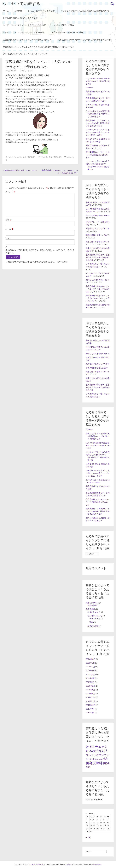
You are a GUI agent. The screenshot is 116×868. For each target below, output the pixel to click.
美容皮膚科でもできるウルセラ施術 (68, 32)
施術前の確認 (93, 626)
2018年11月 (91, 697)
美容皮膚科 (31, 157)
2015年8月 (90, 713)
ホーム (6, 11)
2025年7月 (90, 663)
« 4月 (88, 837)
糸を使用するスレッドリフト (98, 229)
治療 (24, 157)
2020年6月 (91, 690)
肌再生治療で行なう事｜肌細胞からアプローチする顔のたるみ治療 (98, 257)
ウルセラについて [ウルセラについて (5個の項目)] (96, 755)
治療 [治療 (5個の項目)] (105, 759)
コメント (10, 192)
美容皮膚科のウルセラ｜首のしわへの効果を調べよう (27, 40)
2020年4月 (91, 694)
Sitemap (19, 11)
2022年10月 (91, 674)
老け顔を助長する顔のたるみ (98, 215)
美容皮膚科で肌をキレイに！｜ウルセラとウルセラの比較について (98, 289)
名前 (9, 220)
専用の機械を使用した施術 (97, 235)
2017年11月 (91, 701)
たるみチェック (94, 612)
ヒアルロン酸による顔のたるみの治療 (20, 18)
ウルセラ (44, 157)
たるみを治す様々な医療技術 (41, 11)
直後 (50, 157)
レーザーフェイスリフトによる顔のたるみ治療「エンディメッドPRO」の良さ (39, 25)
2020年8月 (90, 686)
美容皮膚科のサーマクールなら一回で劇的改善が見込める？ (85, 40)
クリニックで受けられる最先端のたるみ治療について (85, 11)
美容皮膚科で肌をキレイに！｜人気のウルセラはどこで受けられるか (98, 298)
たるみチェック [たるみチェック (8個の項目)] (97, 747)
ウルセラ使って (27, 71)
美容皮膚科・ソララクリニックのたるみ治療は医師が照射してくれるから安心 (39, 47)
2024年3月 (90, 671)
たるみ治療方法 (92, 603)
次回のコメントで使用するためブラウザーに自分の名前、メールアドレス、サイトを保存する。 (40, 251)
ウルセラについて (15, 157)
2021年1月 (90, 682)
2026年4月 (91, 659)
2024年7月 (90, 667)
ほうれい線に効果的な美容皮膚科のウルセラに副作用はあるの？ (98, 81)
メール (10, 229)
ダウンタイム (95, 618)
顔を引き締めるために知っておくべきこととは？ (25, 54)
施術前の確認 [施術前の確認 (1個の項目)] (99, 759)
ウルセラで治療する (22, 4)
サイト (8, 238)
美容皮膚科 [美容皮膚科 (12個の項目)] (94, 763)
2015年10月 (91, 705)
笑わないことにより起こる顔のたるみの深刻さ (24, 32)
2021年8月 (90, 678)
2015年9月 (90, 709)
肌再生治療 (92, 605)
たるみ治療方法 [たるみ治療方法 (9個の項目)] (97, 751)
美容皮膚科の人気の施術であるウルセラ (20, 170)
